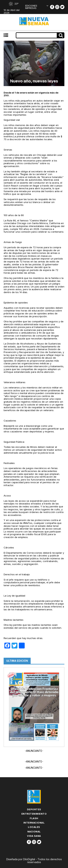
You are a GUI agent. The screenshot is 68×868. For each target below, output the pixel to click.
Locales (34, 827)
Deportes (34, 809)
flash (34, 818)
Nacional (34, 832)
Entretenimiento (34, 814)
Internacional (34, 823)
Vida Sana (34, 836)
